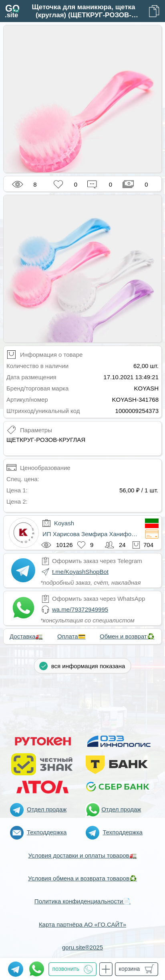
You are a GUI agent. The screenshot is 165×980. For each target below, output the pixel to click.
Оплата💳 (71, 636)
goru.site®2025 (82, 947)
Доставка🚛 (26, 636)
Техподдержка (47, 832)
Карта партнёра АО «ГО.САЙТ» (82, 924)
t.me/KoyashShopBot (80, 572)
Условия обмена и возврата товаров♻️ (82, 878)
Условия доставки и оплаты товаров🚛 (82, 855)
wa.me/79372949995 (80, 609)
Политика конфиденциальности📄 (82, 901)
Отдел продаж (47, 809)
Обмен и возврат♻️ (127, 636)
